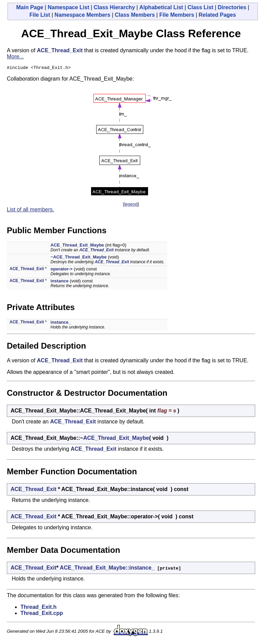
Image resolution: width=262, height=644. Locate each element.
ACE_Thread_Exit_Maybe (77, 246)
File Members (177, 15)
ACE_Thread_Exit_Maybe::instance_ (107, 569)
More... (15, 57)
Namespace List (69, 7)
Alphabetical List (161, 7)
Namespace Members (83, 15)
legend (131, 205)
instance (60, 282)
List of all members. (31, 211)
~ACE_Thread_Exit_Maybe (78, 258)
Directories (232, 7)
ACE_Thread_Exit (60, 50)
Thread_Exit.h (39, 608)
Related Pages (217, 15)
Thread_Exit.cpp (42, 614)
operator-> (62, 270)
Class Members (135, 15)
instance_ (61, 323)
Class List (201, 7)
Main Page (30, 7)
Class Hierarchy (114, 7)
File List (40, 15)
